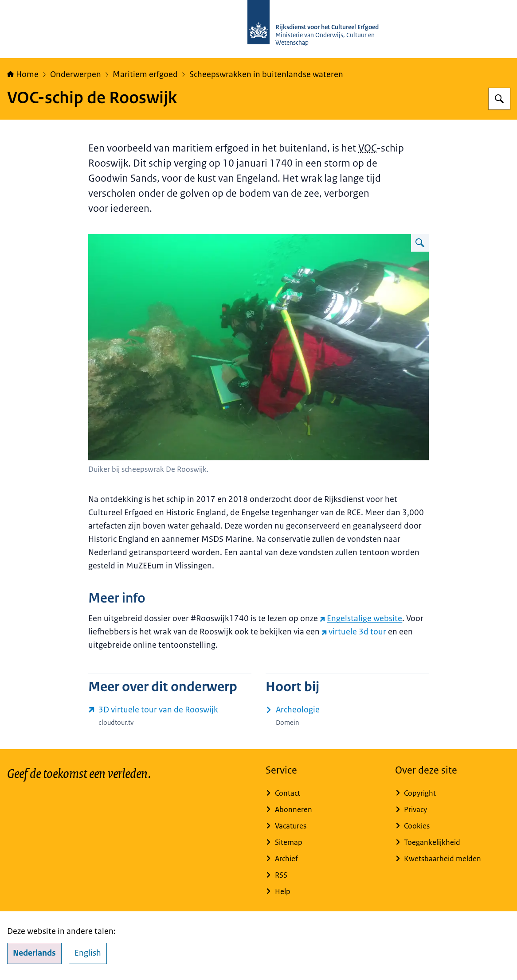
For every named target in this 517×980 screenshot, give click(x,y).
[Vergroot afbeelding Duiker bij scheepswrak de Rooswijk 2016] (420, 243)
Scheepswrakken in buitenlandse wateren (266, 74)
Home (23, 74)
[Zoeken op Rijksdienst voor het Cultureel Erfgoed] (499, 99)
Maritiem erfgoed (145, 74)
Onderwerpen (76, 74)
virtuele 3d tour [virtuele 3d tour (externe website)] (354, 632)
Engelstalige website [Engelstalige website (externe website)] (361, 618)
